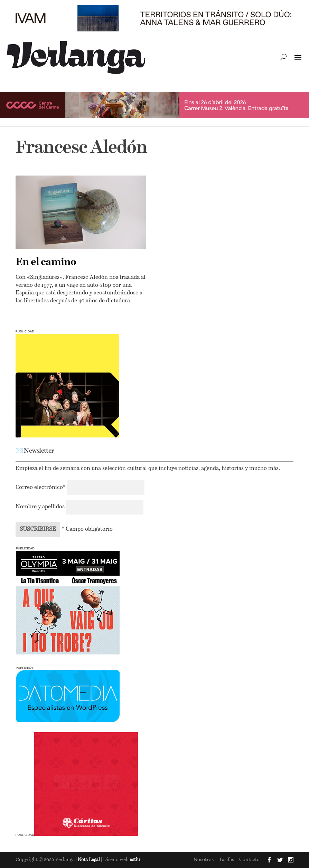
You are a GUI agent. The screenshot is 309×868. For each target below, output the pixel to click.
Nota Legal (89, 860)
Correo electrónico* (41, 488)
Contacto (249, 860)
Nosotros (204, 860)
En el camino (46, 262)
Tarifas (226, 860)
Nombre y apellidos (40, 507)
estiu (135, 860)
